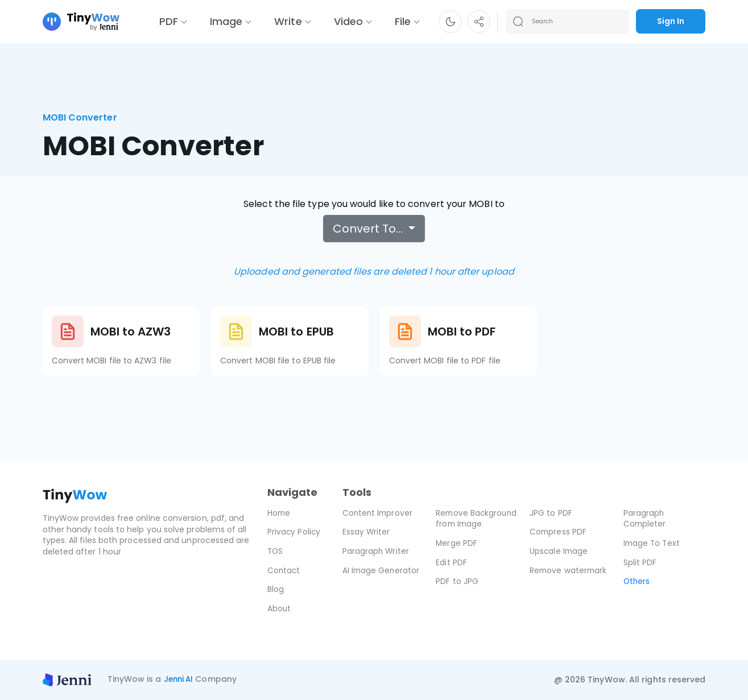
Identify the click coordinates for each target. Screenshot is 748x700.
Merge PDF (457, 554)
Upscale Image (559, 551)
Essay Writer (367, 532)
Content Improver (379, 513)
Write (288, 21)
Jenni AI (180, 680)
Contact (284, 570)
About (279, 608)
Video (348, 21)
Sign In (671, 21)
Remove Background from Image (471, 524)
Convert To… (369, 229)
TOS (276, 551)
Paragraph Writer (376, 551)
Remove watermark (569, 570)
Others (637, 581)
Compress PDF (559, 532)
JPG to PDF (551, 513)
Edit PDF (451, 573)
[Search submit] (518, 22)
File (403, 21)
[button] (451, 22)
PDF (169, 21)
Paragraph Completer (645, 519)
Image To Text (653, 543)
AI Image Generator (382, 570)
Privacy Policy (294, 532)
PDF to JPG (457, 593)
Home (279, 513)
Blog (276, 589)
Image (226, 21)
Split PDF (640, 562)
